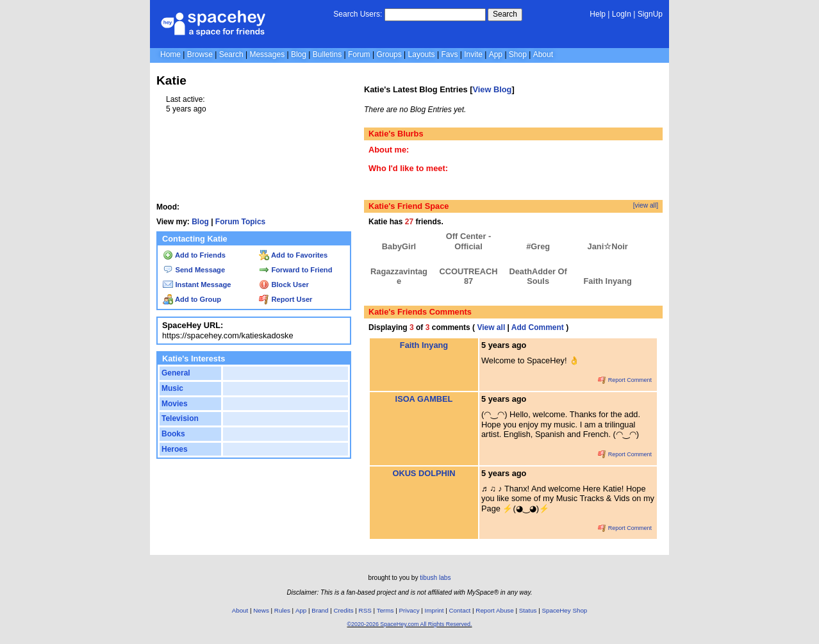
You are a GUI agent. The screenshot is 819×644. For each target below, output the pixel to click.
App (496, 54)
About (543, 54)
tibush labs (435, 578)
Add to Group (192, 299)
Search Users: (358, 14)
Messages (267, 54)
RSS (365, 610)
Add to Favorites (293, 255)
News (261, 610)
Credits (344, 610)
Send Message (194, 270)
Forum (359, 54)
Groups (389, 54)
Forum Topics (240, 222)
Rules (282, 610)
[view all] (646, 205)
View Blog (492, 89)
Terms (385, 610)
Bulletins (327, 54)
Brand (320, 610)
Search (505, 14)
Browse (200, 54)
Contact (460, 610)
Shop (518, 54)
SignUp (650, 14)
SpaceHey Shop (565, 610)
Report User (285, 299)
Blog (299, 54)
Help (598, 14)
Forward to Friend (295, 270)
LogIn (622, 14)
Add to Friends (194, 255)
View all (491, 327)
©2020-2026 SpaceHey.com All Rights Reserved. (409, 624)
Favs (449, 54)
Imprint (434, 610)
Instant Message (197, 285)
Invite (473, 54)
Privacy (409, 610)
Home (170, 54)
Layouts (422, 54)
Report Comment (625, 380)
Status (528, 610)
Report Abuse (494, 610)
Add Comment (538, 327)
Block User (284, 285)
